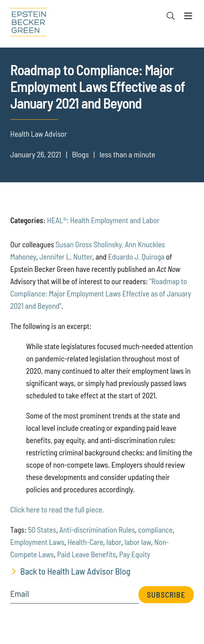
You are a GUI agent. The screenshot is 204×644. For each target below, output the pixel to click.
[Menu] (188, 18)
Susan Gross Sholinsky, (89, 244)
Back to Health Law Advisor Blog (75, 571)
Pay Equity (135, 554)
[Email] (75, 596)
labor (114, 542)
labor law (138, 542)
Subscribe (166, 595)
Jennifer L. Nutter (66, 257)
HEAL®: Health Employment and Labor (103, 220)
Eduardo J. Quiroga (136, 257)
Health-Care (85, 542)
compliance (155, 530)
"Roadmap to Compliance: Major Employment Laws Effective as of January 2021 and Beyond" (101, 293)
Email (20, 594)
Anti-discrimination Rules (97, 530)
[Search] (171, 16)
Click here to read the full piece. (57, 509)
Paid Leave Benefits (87, 554)
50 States (42, 530)
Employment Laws (37, 542)
